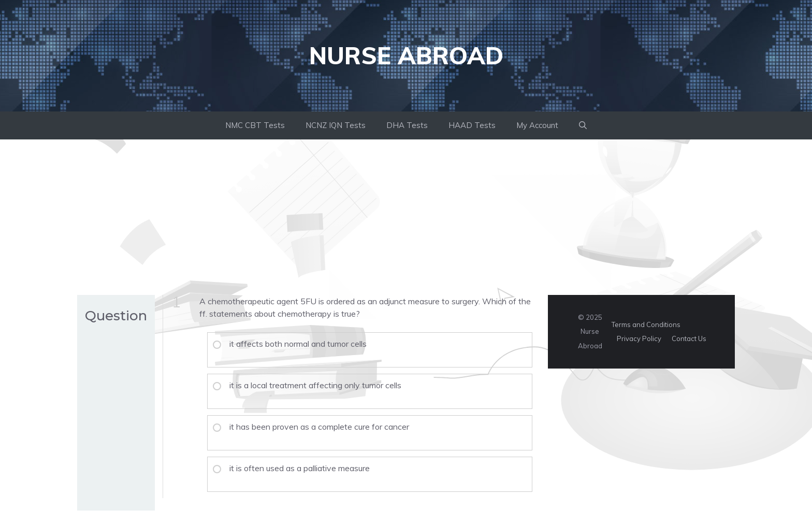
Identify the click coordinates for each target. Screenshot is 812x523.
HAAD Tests (472, 125)
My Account (537, 125)
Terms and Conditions (646, 324)
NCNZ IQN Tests (336, 125)
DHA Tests (407, 125)
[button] (583, 125)
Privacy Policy (639, 338)
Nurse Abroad (406, 55)
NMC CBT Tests (255, 125)
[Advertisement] (406, 217)
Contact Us (689, 338)
